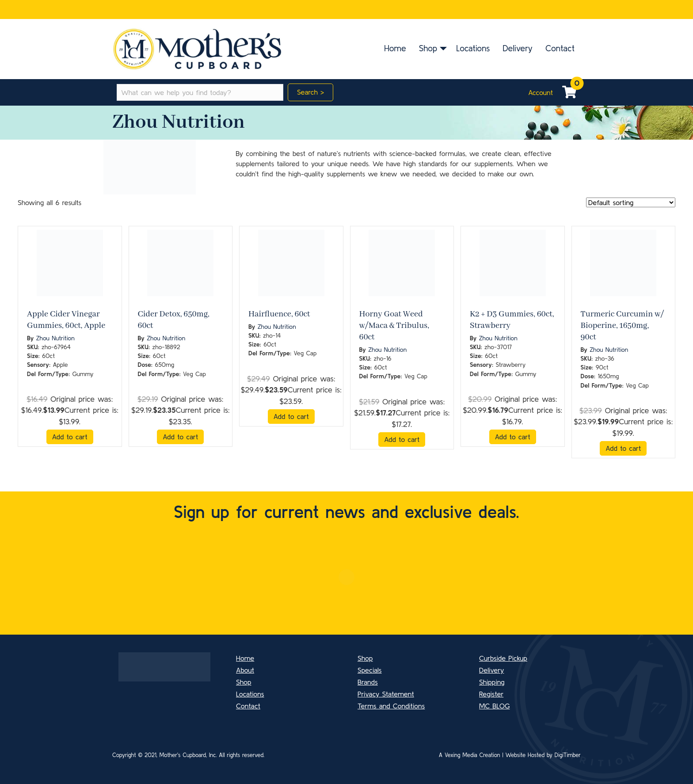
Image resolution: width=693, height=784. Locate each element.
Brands (368, 682)
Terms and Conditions (391, 706)
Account (541, 92)
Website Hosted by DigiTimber (543, 755)
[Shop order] (631, 202)
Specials (370, 670)
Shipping (492, 682)
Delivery (518, 48)
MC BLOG (494, 706)
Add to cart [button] (70, 437)
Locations (473, 48)
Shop (428, 48)
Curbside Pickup (503, 658)
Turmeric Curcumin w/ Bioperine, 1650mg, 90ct (623, 326)
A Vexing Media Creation (470, 755)
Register (491, 694)
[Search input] (200, 92)
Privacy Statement (386, 694)
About (245, 670)
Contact (560, 48)
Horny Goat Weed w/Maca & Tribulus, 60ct (394, 326)
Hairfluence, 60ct (279, 314)
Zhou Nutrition (55, 338)
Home (395, 48)
